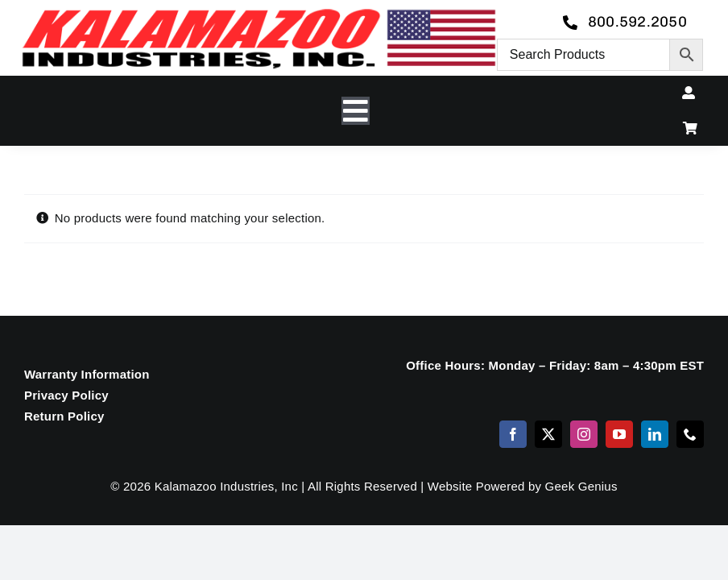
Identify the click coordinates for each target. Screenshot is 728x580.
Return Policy (64, 416)
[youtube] (619, 434)
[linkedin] (655, 434)
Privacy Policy (66, 395)
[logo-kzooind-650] (259, 14)
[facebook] (513, 434)
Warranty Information (87, 374)
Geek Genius (581, 486)
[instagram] (584, 434)
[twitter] (548, 434)
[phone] (690, 434)
